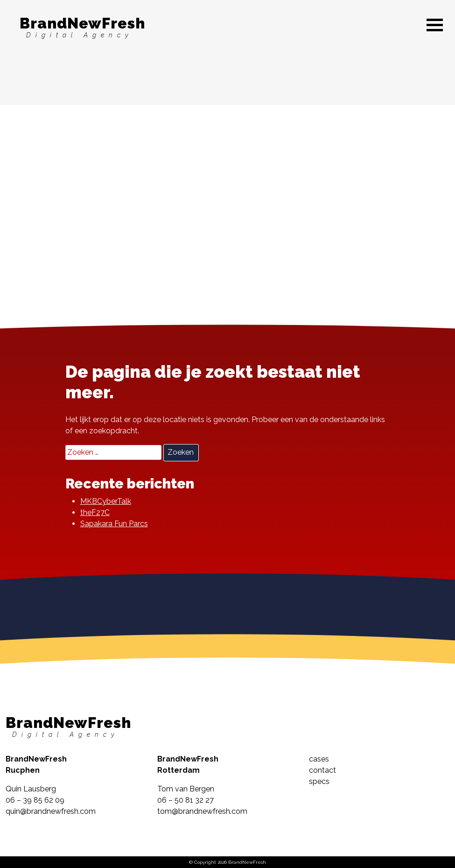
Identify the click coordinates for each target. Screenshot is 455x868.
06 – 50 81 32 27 (185, 800)
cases (319, 759)
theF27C (95, 512)
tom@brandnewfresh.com (202, 811)
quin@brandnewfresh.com (51, 811)
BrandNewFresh (82, 27)
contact (322, 770)
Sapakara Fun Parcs (114, 524)
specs (319, 781)
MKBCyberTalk (106, 501)
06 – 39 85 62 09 (35, 800)
